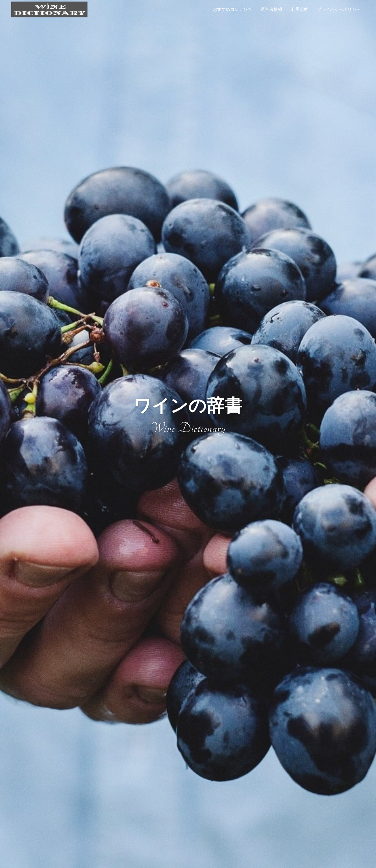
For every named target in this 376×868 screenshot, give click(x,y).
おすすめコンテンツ (232, 9)
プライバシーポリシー (339, 9)
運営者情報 (271, 9)
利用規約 (300, 9)
